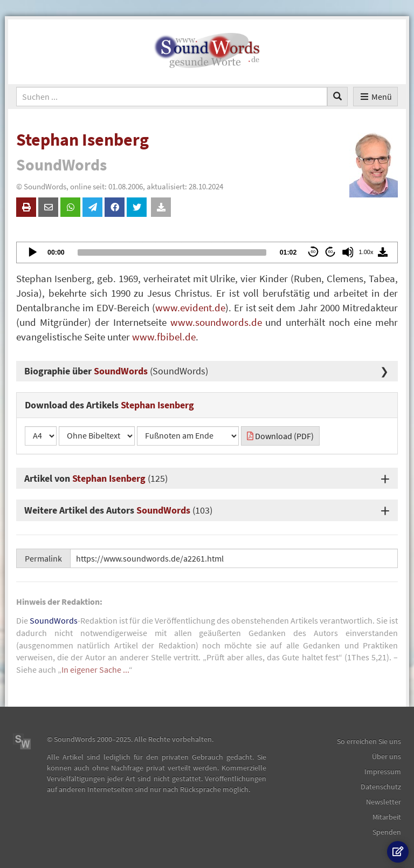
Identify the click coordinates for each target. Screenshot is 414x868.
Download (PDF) (280, 436)
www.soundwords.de (216, 322)
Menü (375, 97)
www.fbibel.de (164, 337)
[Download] (383, 252)
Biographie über (116, 371)
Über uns (387, 756)
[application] (207, 252)
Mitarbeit (387, 817)
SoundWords (163, 510)
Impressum (383, 771)
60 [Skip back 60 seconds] (313, 252)
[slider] (172, 252)
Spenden (387, 832)
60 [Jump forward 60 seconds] (331, 252)
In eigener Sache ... (95, 669)
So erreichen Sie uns (369, 741)
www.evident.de (190, 307)
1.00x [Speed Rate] (366, 252)
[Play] (32, 252)
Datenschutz (381, 787)
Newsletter (384, 802)
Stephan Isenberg (109, 478)
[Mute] (348, 252)
